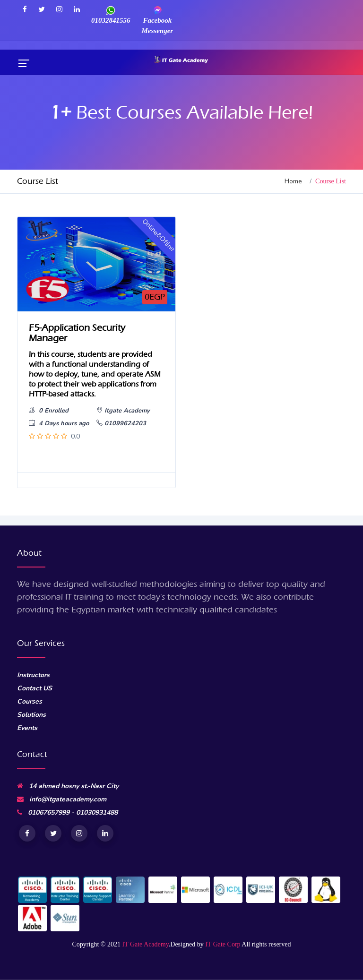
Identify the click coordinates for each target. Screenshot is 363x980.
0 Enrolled (49, 411)
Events (27, 728)
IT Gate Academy (145, 944)
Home (293, 181)
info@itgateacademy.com (62, 799)
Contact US (35, 688)
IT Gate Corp (223, 944)
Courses (30, 701)
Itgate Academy (123, 411)
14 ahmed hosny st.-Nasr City (68, 786)
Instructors (33, 675)
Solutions (31, 715)
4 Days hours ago (59, 423)
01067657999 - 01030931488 (67, 812)
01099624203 (121, 423)
